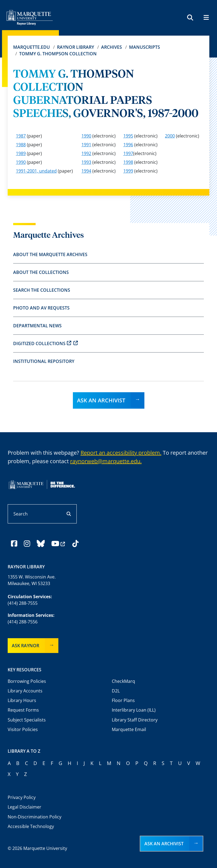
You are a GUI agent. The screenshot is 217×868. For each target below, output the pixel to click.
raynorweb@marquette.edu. (106, 461)
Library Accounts (25, 691)
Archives (112, 47)
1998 (128, 162)
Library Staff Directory (135, 720)
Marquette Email (129, 729)
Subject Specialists (27, 720)
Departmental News (37, 326)
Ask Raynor (25, 646)
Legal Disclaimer (25, 807)
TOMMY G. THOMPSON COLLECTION (58, 54)
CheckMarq (123, 681)
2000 (170, 136)
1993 (86, 162)
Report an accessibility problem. (121, 453)
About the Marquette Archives (50, 254)
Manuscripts (145, 47)
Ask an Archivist (101, 400)
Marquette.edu (32, 47)
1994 (86, 171)
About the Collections (41, 272)
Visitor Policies (23, 729)
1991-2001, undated (36, 171)
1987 (21, 136)
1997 (128, 153)
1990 (86, 136)
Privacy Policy (22, 797)
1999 (128, 171)
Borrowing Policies (27, 681)
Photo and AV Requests (41, 308)
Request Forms (23, 710)
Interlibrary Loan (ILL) (134, 710)
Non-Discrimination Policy (35, 817)
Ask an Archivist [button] (164, 844)
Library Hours (22, 700)
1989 (21, 153)
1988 (21, 145)
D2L (116, 691)
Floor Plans (123, 700)
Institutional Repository (44, 361)
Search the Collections (42, 290)
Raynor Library (75, 47)
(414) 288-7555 (23, 603)
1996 (128, 145)
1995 (128, 136)
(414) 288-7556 (23, 622)
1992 (86, 153)
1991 (86, 145)
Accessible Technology (31, 826)
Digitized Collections (45, 343)
